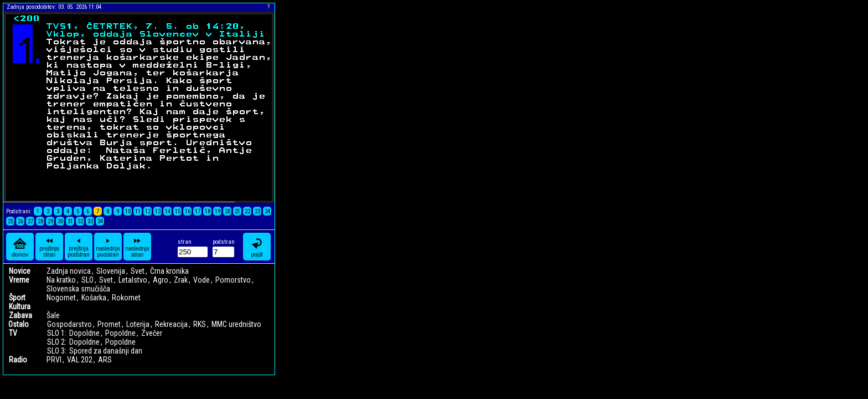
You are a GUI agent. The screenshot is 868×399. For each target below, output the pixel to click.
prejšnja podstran (79, 247)
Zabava (20, 315)
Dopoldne (84, 333)
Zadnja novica (69, 271)
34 (100, 221)
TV (13, 333)
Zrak (181, 280)
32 (80, 221)
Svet (138, 271)
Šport (17, 298)
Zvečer (152, 333)
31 (70, 221)
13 (158, 211)
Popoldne (120, 333)
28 (40, 221)
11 (138, 211)
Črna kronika (169, 271)
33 (90, 221)
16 (188, 211)
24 (267, 211)
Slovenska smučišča (78, 289)
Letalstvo (133, 280)
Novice (20, 271)
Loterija (138, 324)
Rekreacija (171, 324)
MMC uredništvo (236, 324)
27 (30, 221)
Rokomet (126, 298)
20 (228, 211)
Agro (161, 280)
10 (128, 211)
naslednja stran (138, 247)
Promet (109, 324)
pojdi (257, 247)
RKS (200, 324)
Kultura (20, 306)
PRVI (54, 360)
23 (257, 211)
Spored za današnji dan (106, 351)
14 (168, 211)
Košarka (94, 298)
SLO (87, 280)
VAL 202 (80, 360)
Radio (18, 360)
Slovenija (111, 271)
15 (178, 211)
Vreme (19, 280)
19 (218, 211)
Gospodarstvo (69, 324)
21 (237, 211)
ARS (105, 360)
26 (20, 221)
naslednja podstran (108, 247)
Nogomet (61, 298)
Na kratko (61, 280)
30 (60, 221)
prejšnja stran (49, 247)
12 (148, 211)
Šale (53, 315)
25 (11, 221)
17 (198, 211)
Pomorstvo (233, 280)
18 (208, 211)
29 (50, 221)
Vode (201, 280)
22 (247, 211)
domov (20, 247)
